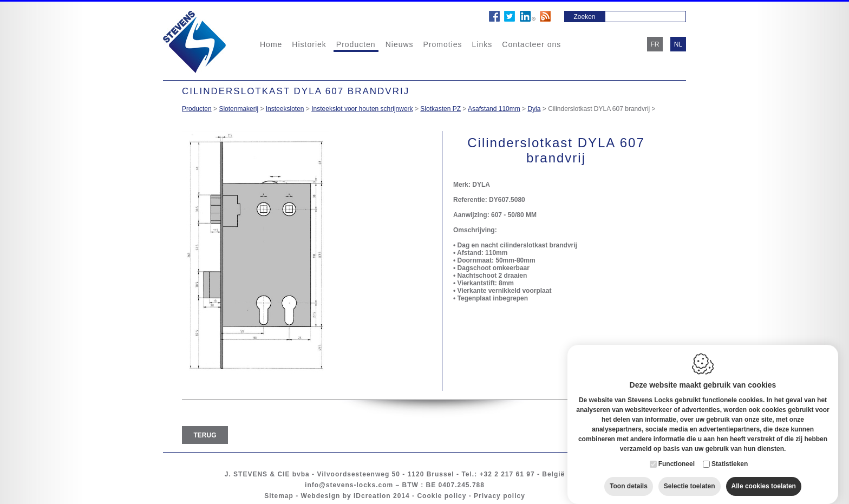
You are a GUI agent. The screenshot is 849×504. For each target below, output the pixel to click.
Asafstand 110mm (494, 109)
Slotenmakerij (239, 109)
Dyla (534, 109)
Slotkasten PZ (440, 109)
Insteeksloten (285, 109)
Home (271, 44)
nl (678, 44)
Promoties (443, 44)
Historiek (309, 44)
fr (655, 44)
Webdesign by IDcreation (346, 496)
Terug (205, 435)
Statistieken (730, 453)
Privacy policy (499, 496)
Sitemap (279, 496)
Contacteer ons (531, 44)
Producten (356, 44)
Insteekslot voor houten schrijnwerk (362, 109)
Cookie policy (442, 496)
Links (482, 44)
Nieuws (400, 44)
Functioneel (677, 453)
